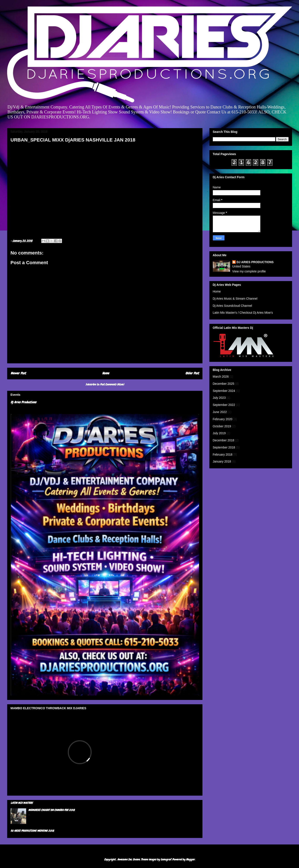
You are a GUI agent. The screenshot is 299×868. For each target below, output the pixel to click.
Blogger (190, 859)
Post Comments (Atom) (112, 384)
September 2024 (224, 391)
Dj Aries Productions (23, 402)
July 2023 (219, 398)
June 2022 (220, 412)
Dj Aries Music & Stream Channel (235, 299)
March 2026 (221, 377)
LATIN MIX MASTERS (22, 803)
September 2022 (224, 405)
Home (106, 373)
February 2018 (223, 455)
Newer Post (18, 373)
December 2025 (224, 384)
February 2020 (223, 419)
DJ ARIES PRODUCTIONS (255, 262)
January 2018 (222, 461)
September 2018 (224, 447)
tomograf (166, 859)
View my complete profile (249, 271)
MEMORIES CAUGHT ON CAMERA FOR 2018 (52, 810)
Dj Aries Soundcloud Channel (232, 306)
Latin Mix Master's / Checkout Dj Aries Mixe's (243, 313)
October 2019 (222, 426)
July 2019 (219, 433)
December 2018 (224, 440)
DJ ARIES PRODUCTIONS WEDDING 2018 (32, 831)
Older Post (192, 373)
